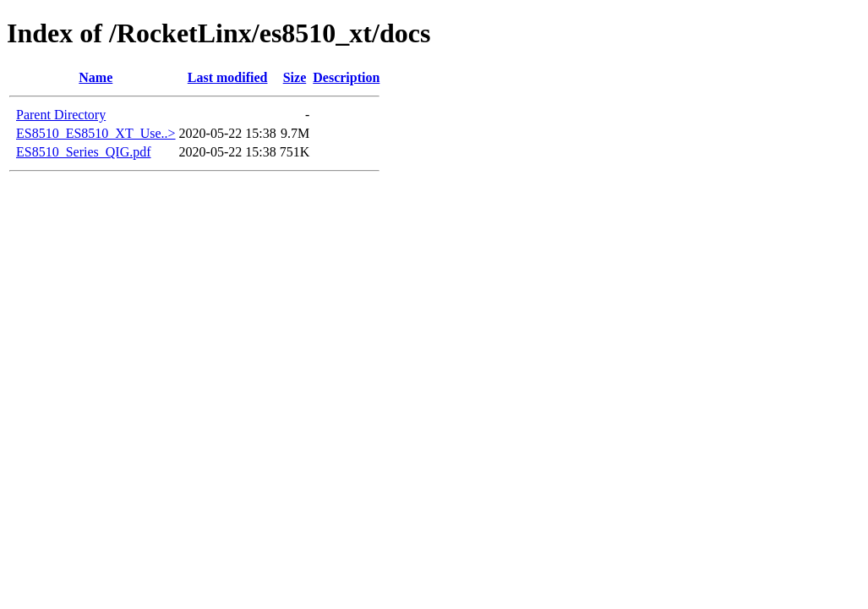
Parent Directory (61, 115)
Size (295, 77)
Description (346, 77)
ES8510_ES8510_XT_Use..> (96, 133)
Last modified (228, 77)
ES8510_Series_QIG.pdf (84, 152)
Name (96, 77)
